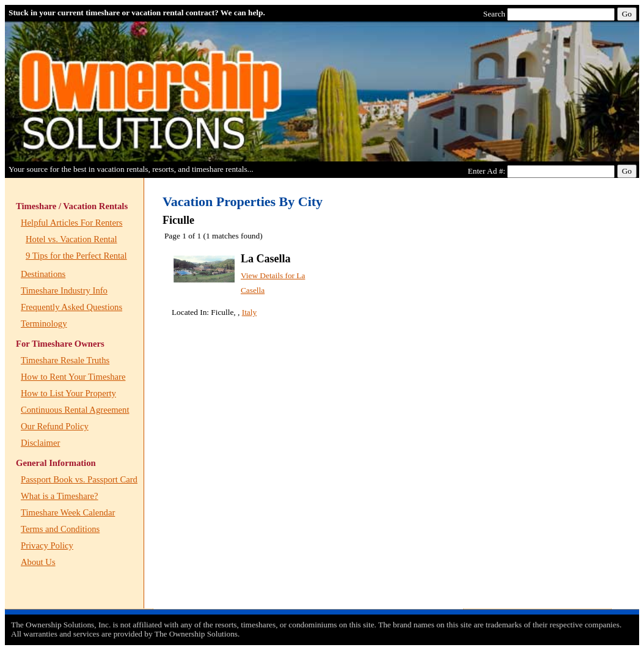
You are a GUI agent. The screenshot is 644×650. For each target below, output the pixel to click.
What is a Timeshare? (60, 496)
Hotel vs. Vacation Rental (71, 239)
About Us (38, 562)
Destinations (43, 274)
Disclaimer (40, 443)
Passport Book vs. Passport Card (79, 479)
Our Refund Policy (55, 426)
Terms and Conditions (60, 529)
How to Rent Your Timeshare (73, 377)
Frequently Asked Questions (71, 307)
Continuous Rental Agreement (75, 410)
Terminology (44, 323)
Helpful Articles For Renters (71, 223)
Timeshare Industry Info (64, 290)
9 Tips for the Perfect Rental (76, 256)
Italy (249, 312)
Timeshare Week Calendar (68, 512)
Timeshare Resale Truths (65, 360)
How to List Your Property (68, 393)
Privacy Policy (47, 545)
